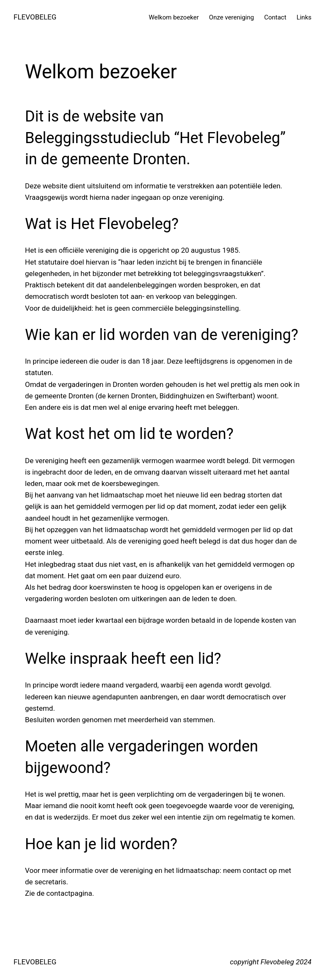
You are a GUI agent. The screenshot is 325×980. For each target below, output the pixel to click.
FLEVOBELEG (35, 17)
